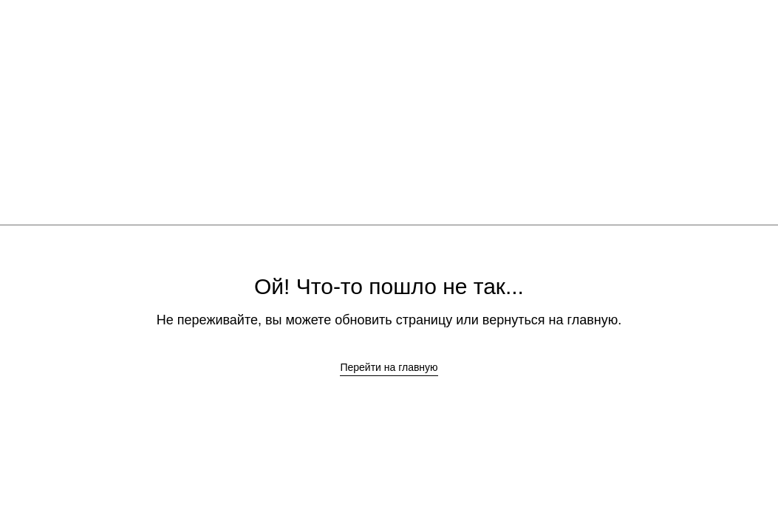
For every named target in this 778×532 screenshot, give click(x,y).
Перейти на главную (389, 367)
